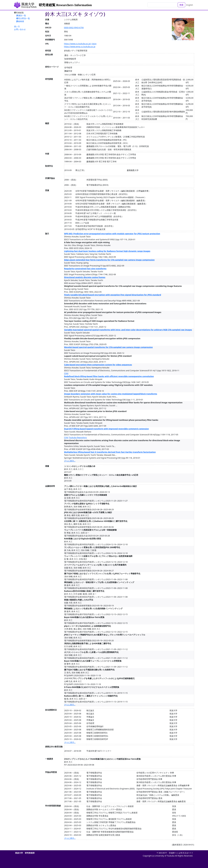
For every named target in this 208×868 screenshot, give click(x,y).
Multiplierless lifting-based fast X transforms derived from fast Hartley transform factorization (110, 452)
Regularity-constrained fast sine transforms (85, 269)
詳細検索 (20, 21)
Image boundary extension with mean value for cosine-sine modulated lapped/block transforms (111, 394)
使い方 (17, 26)
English (190, 5)
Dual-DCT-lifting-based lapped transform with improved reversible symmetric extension (107, 429)
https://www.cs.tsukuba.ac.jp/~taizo (80, 44)
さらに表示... (70, 461)
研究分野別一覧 (23, 18)
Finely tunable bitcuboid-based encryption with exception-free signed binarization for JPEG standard (113, 295)
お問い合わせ (20, 29)
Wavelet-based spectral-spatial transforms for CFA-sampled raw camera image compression (109, 347)
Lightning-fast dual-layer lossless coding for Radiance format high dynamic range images (107, 251)
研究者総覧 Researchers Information (65, 5)
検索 (181, 5)
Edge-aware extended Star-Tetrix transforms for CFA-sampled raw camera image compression (109, 260)
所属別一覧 (21, 15)
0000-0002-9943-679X (74, 28)
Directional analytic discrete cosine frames (85, 277)
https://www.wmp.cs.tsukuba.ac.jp (80, 47)
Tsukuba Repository (78, 437)
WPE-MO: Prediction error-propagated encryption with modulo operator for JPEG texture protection (112, 234)
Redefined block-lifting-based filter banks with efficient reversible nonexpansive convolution (109, 376)
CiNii (66, 373)
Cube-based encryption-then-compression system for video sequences (98, 365)
